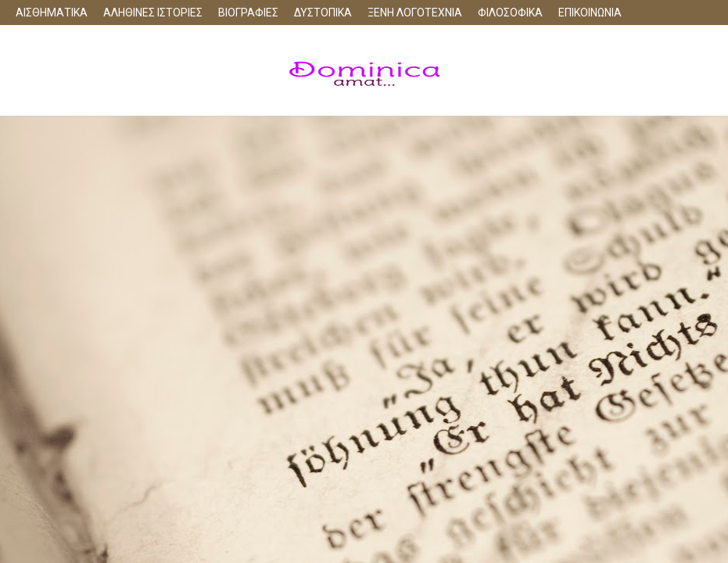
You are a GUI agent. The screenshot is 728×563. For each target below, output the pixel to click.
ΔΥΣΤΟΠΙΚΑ (323, 13)
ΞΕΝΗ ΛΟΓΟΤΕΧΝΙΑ (415, 13)
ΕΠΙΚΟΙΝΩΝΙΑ (590, 13)
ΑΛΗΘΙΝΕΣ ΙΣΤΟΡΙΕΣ (153, 13)
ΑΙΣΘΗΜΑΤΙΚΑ (52, 13)
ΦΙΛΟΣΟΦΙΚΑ (510, 13)
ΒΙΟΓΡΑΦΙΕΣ (248, 13)
